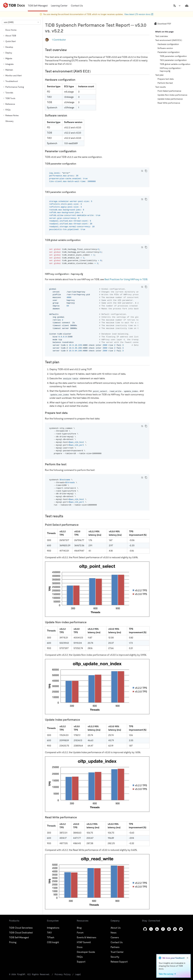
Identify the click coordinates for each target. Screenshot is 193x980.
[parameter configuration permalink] (79, 151)
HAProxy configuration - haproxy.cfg (171, 70)
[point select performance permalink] (81, 525)
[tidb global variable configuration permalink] (83, 240)
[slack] (169, 929)
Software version (165, 48)
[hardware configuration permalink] (78, 80)
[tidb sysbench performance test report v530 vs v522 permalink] (66, 31)
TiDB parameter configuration (173, 56)
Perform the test (165, 83)
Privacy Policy (63, 974)
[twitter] (151, 929)
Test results (161, 87)
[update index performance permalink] (82, 720)
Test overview (162, 36)
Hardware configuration (168, 44)
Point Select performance (169, 91)
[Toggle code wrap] (142, 171)
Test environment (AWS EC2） (169, 40)
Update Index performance (170, 99)
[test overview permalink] (69, 50)
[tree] (21, 76)
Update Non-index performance (172, 95)
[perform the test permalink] (69, 464)
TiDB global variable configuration (175, 64)
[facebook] (163, 929)
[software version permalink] (69, 115)
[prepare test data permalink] (70, 413)
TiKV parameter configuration (173, 60)
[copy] (146, 171)
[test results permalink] (65, 516)
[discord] (175, 929)
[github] (145, 929)
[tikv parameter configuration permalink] (78, 192)
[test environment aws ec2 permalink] (95, 71)
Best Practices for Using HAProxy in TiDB (126, 279)
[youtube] (181, 929)
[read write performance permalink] (79, 817)
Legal (78, 974)
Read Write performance (169, 103)
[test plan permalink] (62, 362)
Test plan (159, 75)
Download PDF (163, 24)
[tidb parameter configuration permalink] (78, 164)
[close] (187, 958)
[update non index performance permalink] (89, 622)
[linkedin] (157, 929)
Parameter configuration (169, 52)
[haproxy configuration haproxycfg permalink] (85, 274)
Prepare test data (166, 79)
